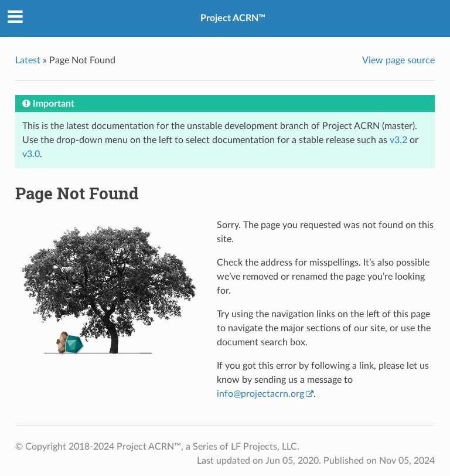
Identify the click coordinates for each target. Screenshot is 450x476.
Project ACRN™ (233, 18)
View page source (398, 60)
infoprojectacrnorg (260, 394)
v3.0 (31, 154)
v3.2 (398, 140)
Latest (28, 60)
